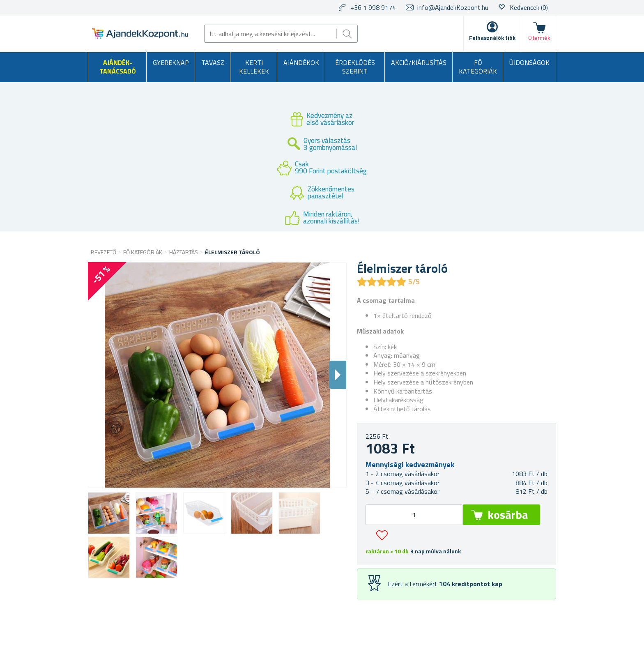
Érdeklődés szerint (355, 67)
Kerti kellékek (254, 67)
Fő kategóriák (478, 67)
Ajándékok (301, 62)
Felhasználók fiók (492, 38)
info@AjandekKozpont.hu (453, 7)
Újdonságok (529, 62)
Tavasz (213, 62)
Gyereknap (171, 62)
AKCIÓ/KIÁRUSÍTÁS (419, 62)
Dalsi (338, 375)
